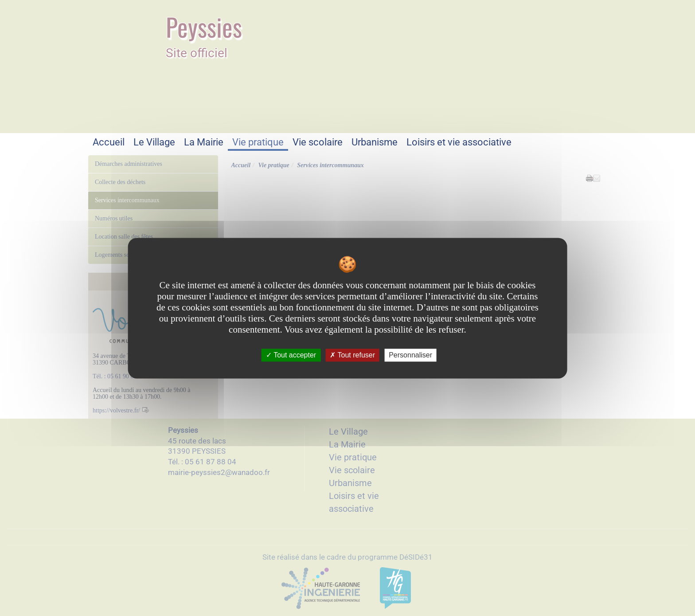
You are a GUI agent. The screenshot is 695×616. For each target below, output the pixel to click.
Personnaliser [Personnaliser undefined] (410, 355)
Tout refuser (352, 355)
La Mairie (204, 142)
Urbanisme (375, 142)
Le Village (154, 142)
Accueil (109, 142)
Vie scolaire (318, 142)
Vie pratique (258, 142)
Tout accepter (291, 355)
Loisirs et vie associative (459, 142)
